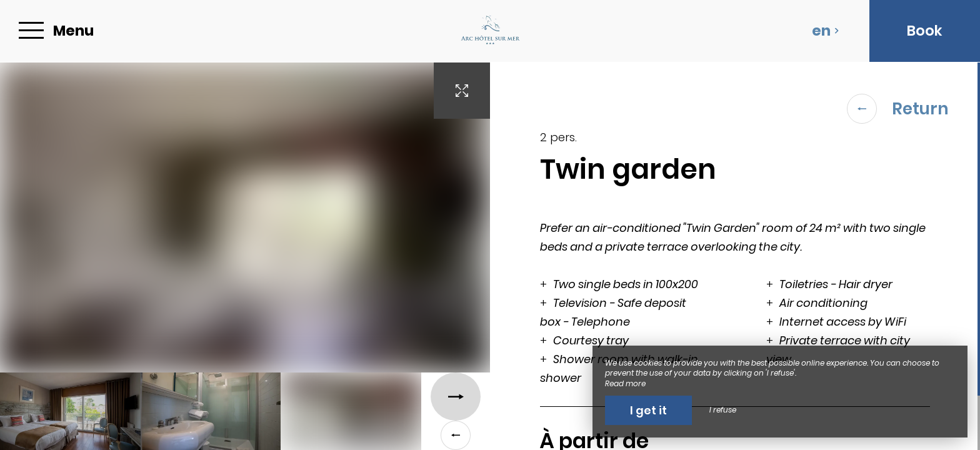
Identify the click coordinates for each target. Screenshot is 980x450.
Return (898, 109)
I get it (648, 410)
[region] (735, 256)
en (826, 31)
